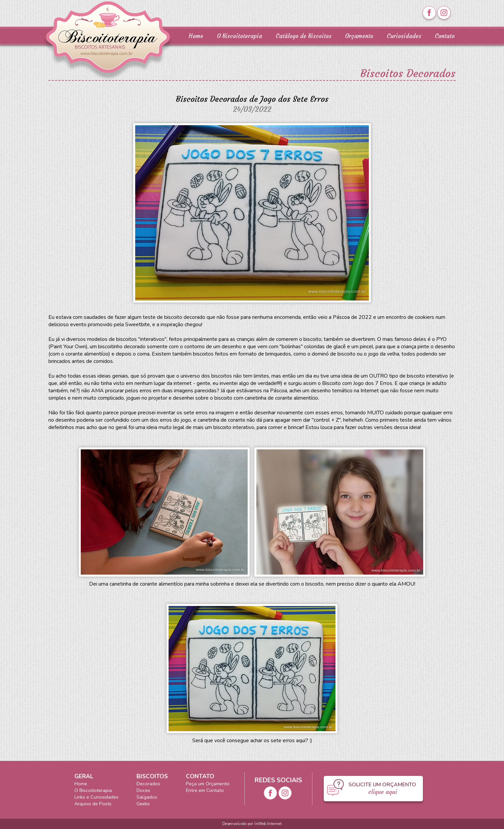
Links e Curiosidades (96, 797)
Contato (445, 36)
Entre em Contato (205, 790)
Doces (143, 790)
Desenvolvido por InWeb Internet (252, 824)
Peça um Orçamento (208, 784)
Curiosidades (404, 36)
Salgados (147, 797)
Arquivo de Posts (93, 804)
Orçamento (359, 36)
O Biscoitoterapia (239, 36)
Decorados (148, 784)
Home (196, 36)
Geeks (143, 804)
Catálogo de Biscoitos (304, 36)
